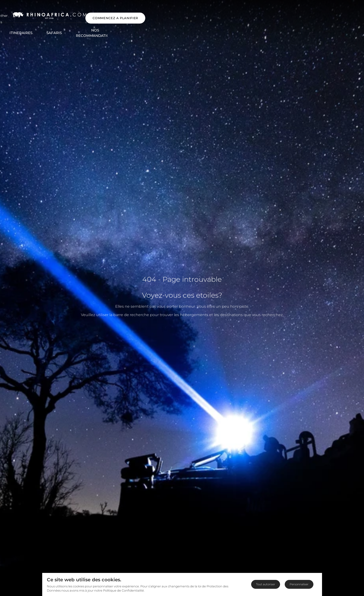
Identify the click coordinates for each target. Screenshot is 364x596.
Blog (266, 26)
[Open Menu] (12, 14)
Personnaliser (299, 584)
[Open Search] (38, 14)
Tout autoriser (266, 584)
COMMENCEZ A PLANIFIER (329, 14)
